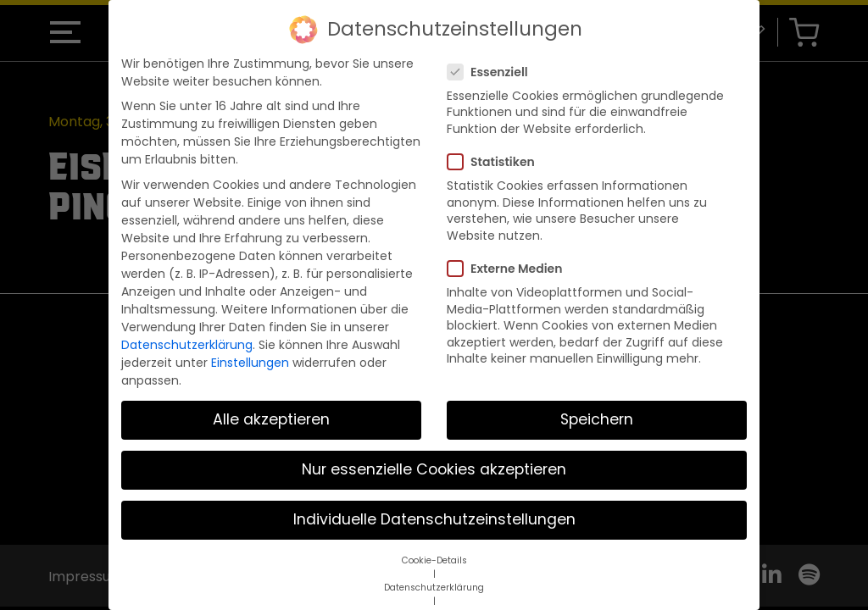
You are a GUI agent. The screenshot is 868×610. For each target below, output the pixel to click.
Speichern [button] (597, 405)
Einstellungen (250, 347)
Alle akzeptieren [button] (271, 405)
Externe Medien (510, 253)
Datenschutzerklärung (187, 330)
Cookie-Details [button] (434, 545)
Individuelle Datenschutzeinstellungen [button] (434, 505)
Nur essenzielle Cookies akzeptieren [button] (434, 455)
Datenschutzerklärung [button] (434, 572)
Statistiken (496, 147)
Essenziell (493, 57)
